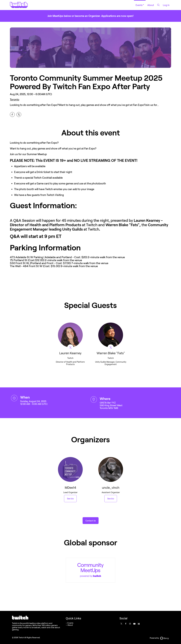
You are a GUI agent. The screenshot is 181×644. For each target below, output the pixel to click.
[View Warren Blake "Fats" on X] (111, 348)
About (151, 5)
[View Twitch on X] (70, 348)
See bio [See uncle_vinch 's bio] (111, 499)
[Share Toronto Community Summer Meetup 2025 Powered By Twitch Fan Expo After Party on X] (19, 115)
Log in (166, 5)
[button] (91, 521)
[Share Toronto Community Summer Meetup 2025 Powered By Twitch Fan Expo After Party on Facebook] (12, 115)
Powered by (159, 638)
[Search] (158, 5)
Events (140, 5)
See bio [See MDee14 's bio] (70, 499)
